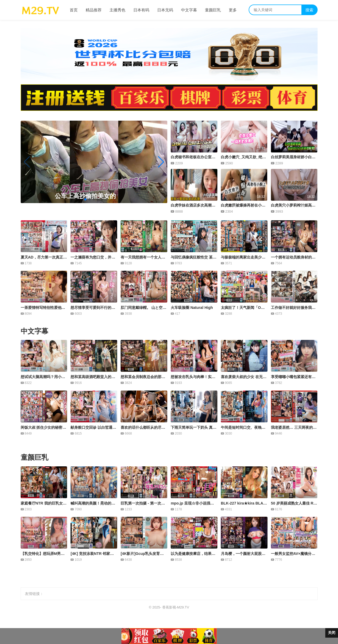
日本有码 (141, 10)
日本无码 (165, 10)
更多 (233, 10)
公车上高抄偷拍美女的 (85, 196)
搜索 (309, 10)
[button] (161, 162)
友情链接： (34, 594)
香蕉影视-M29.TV (176, 607)
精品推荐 (94, 10)
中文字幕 (189, 10)
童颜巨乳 (213, 10)
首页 (74, 10)
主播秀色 (117, 10)
